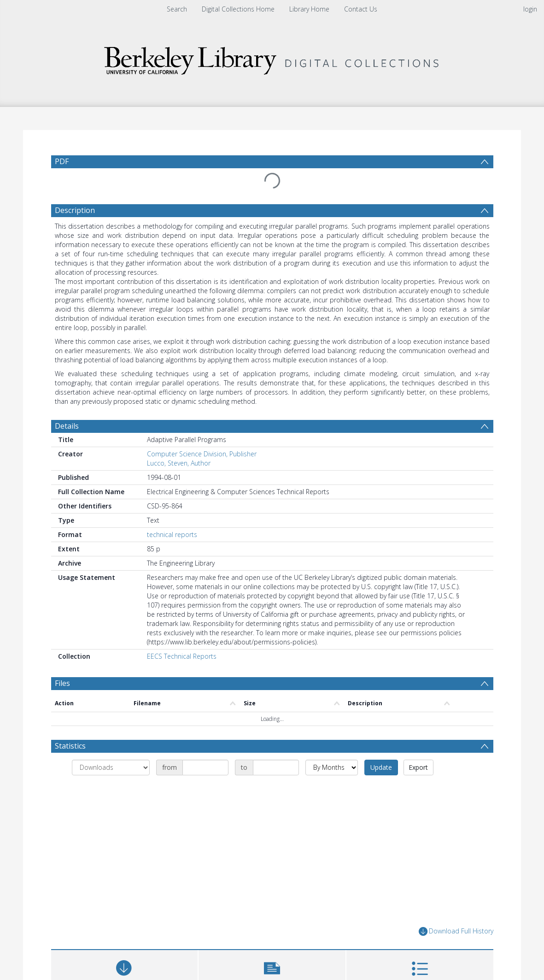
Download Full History (456, 931)
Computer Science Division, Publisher (202, 454)
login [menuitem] (530, 9)
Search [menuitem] (177, 9)
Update (381, 767)
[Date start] (205, 767)
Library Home (309, 9)
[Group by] (111, 767)
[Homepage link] (272, 58)
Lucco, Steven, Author (179, 463)
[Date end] (276, 767)
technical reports (172, 534)
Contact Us (361, 9)
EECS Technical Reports (182, 656)
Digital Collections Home (238, 9)
